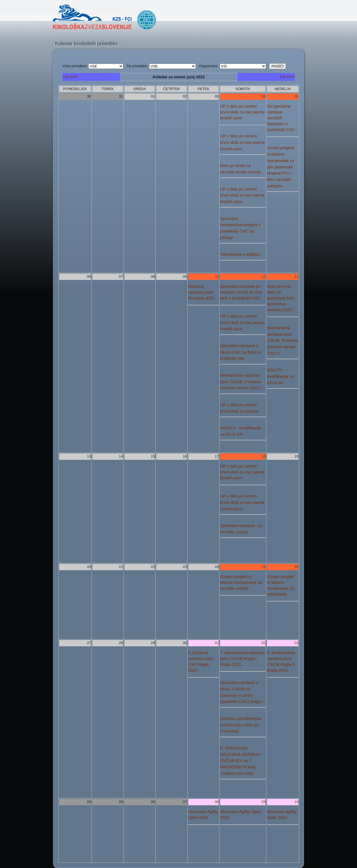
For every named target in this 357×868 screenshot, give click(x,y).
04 (264, 96)
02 (264, 643)
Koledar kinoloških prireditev (86, 43)
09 (264, 802)
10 (217, 276)
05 (296, 96)
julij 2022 (287, 77)
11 (264, 276)
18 (264, 456)
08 (217, 802)
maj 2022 (70, 77)
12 (296, 276)
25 (264, 567)
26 (296, 567)
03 (296, 643)
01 (217, 643)
